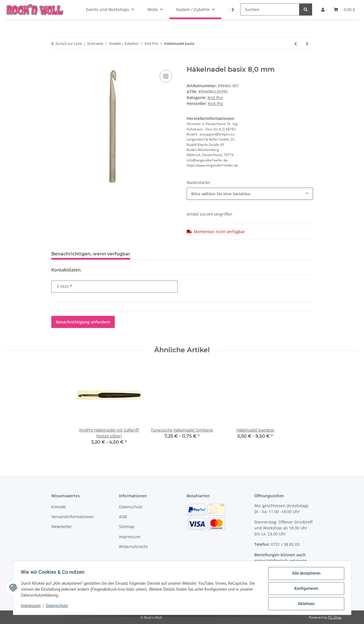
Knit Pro (215, 98)
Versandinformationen (73, 517)
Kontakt (59, 507)
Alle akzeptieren (305, 575)
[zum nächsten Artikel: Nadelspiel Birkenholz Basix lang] (307, 44)
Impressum (32, 607)
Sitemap (127, 526)
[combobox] (250, 194)
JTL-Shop (335, 617)
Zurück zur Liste (69, 43)
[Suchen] (270, 9)
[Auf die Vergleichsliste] (166, 76)
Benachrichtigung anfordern (83, 322)
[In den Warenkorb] (56, 62)
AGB (123, 517)
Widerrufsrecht (133, 547)
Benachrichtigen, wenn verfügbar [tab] (91, 254)
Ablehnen (305, 604)
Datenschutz (58, 607)
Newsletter (62, 526)
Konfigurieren (305, 589)
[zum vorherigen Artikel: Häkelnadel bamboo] (296, 44)
